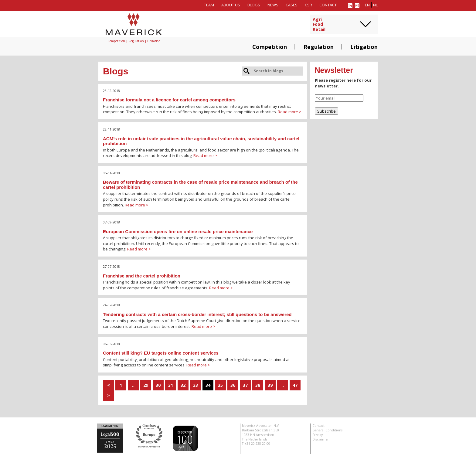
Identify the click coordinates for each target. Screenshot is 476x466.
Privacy (318, 435)
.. (133, 385)
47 (295, 385)
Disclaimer (320, 439)
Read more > (290, 112)
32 (183, 385)
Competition (270, 47)
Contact (328, 5)
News (273, 5)
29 (146, 385)
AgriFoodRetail (319, 25)
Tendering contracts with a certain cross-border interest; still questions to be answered (197, 314)
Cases (292, 5)
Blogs (254, 5)
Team (209, 5)
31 (171, 385)
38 (258, 385)
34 (208, 385)
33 (195, 385)
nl (375, 5)
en (367, 5)
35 (220, 385)
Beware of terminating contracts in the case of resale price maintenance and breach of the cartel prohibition (200, 185)
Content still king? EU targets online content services (161, 353)
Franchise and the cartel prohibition (142, 276)
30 (158, 385)
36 (233, 385)
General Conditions (327, 430)
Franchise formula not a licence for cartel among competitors (169, 100)
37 (245, 385)
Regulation (319, 47)
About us (231, 5)
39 (270, 385)
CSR (308, 5)
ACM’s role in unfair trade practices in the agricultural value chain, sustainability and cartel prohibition (201, 141)
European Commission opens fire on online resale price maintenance (178, 231)
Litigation (364, 47)
